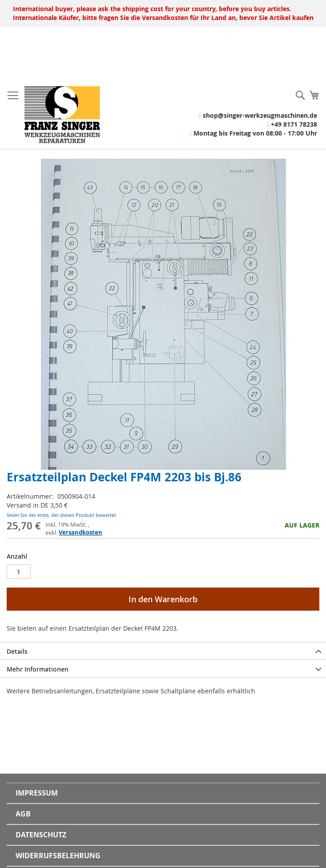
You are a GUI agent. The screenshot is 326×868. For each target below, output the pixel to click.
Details (17, 651)
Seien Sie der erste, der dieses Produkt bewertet (61, 515)
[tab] (163, 651)
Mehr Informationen (38, 669)
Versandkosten (80, 532)
